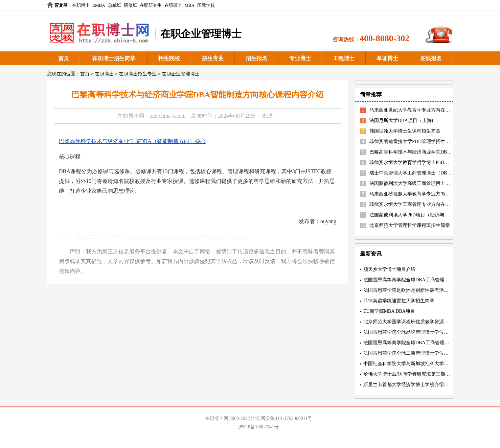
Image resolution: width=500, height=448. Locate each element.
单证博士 (387, 58)
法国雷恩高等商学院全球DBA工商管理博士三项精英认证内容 (428, 280)
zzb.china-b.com (168, 116)
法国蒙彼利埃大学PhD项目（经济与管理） (414, 215)
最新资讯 (371, 254)
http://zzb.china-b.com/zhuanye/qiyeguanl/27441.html (188, 236)
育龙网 (61, 5)
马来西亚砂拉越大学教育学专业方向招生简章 (417, 194)
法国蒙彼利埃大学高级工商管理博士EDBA (414, 183)
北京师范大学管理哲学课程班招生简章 (410, 225)
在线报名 (431, 58)
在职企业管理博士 (181, 74)
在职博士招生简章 (114, 58)
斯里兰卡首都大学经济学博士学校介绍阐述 (408, 385)
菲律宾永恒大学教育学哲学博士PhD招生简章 (416, 162)
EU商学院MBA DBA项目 (389, 311)
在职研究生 (151, 5)
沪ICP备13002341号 (258, 427)
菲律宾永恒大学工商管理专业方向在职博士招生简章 (424, 204)
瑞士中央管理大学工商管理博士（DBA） (412, 173)
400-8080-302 (384, 38)
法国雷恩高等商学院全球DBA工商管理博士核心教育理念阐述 (428, 343)
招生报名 (256, 58)
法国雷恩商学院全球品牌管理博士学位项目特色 (413, 332)
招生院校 (169, 58)
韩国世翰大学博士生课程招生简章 (405, 131)
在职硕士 (173, 5)
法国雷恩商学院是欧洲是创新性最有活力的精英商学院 (420, 290)
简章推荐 (371, 95)
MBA (190, 5)
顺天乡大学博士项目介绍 (389, 269)
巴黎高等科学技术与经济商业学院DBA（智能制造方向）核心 (132, 141)
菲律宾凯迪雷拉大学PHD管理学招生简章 (412, 142)
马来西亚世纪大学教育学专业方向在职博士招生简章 (424, 110)
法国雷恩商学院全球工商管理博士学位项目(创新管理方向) (424, 353)
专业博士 (300, 58)
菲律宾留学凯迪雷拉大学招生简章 (399, 301)
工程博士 (344, 58)
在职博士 (81, 5)
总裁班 (115, 5)
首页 (64, 58)
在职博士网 (131, 116)
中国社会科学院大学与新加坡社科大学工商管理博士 (418, 364)
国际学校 (206, 5)
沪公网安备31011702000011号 (282, 418)
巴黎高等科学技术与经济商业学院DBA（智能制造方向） (429, 152)
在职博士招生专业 (138, 74)
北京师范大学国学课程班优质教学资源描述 (408, 322)
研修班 (130, 5)
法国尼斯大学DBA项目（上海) (401, 121)
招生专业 (213, 58)
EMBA (99, 5)
